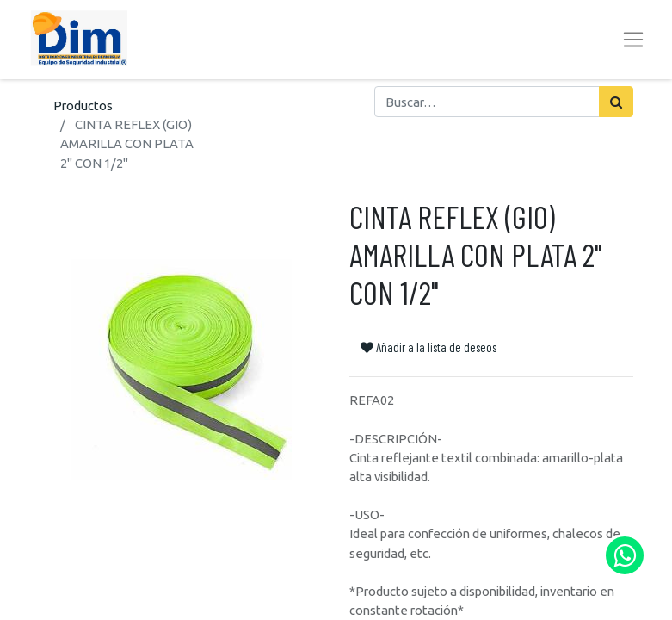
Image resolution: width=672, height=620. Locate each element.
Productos (83, 105)
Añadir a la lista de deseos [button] (428, 347)
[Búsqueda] (616, 102)
